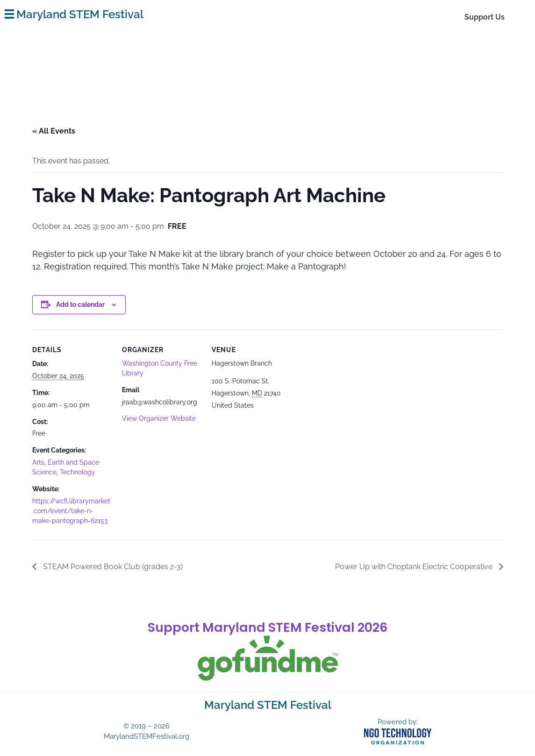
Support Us (485, 17)
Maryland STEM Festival (80, 14)
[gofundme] (268, 658)
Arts (38, 462)
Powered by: (398, 722)
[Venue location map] (351, 393)
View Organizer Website (159, 418)
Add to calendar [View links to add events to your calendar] (80, 304)
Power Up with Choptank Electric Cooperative (415, 567)
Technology (78, 472)
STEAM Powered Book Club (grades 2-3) (112, 567)
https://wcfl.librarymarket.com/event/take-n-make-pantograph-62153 (71, 511)
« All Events (54, 131)
